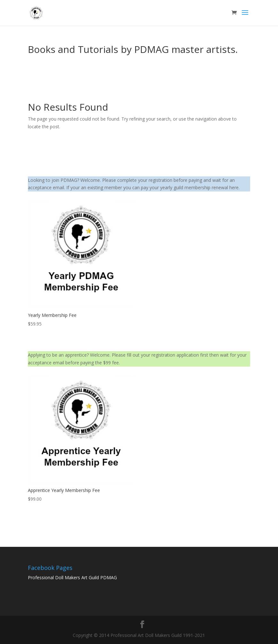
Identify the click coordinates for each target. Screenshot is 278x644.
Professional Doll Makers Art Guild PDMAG (72, 577)
